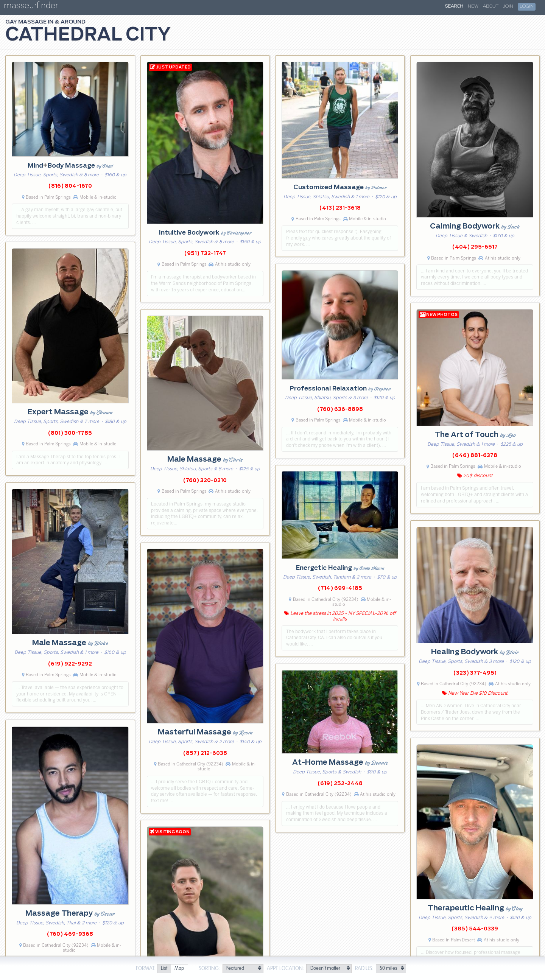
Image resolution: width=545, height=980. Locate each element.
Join (508, 6)
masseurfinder (31, 7)
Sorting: (209, 969)
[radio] (164, 969)
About (491, 6)
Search (454, 6)
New (473, 6)
